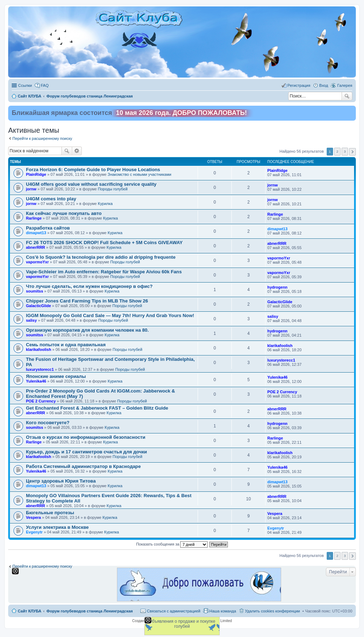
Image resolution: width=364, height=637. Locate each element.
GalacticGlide (38, 306)
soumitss (34, 291)
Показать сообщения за (172, 544)
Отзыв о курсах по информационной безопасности (86, 437)
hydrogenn (277, 287)
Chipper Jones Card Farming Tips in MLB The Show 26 (87, 301)
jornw (31, 189)
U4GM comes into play (51, 199)
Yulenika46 (36, 381)
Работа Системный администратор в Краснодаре (83, 466)
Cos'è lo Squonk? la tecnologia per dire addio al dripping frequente (101, 257)
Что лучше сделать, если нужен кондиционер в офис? (89, 286)
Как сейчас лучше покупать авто (64, 213)
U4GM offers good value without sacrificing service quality (91, 184)
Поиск (347, 96)
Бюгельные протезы (50, 513)
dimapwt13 (36, 233)
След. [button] (352, 152)
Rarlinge (34, 218)
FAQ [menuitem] (45, 85)
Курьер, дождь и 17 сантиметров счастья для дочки (86, 452)
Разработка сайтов (48, 228)
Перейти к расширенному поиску (42, 138)
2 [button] (337, 151)
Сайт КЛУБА (30, 611)
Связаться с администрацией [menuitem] (173, 611)
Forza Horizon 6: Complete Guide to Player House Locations (93, 170)
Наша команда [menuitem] (223, 611)
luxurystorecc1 (40, 369)
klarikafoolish (39, 349)
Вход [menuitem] (324, 85)
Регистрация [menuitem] (299, 85)
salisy (31, 320)
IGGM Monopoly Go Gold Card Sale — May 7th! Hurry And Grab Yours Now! (110, 315)
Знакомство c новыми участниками (140, 174)
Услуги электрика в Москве (57, 527)
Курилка (105, 204)
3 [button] (345, 151)
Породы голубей (113, 189)
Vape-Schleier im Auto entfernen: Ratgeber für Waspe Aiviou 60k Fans (104, 272)
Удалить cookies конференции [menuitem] (272, 611)
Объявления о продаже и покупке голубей (182, 624)
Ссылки (25, 85)
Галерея (345, 85)
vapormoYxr (37, 262)
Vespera (33, 517)
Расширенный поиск (77, 151)
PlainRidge (36, 174)
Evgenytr (34, 532)
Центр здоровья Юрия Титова (61, 481)
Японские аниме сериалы (56, 376)
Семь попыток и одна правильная (66, 345)
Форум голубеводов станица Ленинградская (90, 611)
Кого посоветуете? (48, 423)
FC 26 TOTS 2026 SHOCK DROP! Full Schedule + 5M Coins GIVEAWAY (104, 243)
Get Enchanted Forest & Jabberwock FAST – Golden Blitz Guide (97, 408)
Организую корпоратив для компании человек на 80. (87, 330)
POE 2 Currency (41, 401)
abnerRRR (36, 247)
